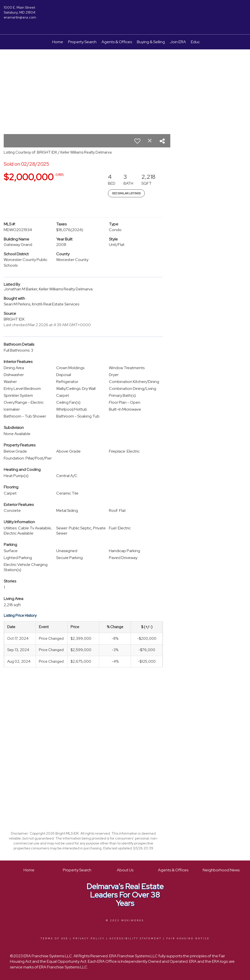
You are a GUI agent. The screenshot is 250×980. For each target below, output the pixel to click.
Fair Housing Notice (188, 939)
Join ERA (178, 42)
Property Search (82, 42)
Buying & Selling (151, 42)
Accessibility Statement (136, 939)
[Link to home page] (125, 11)
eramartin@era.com (20, 17)
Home (58, 42)
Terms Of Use (54, 939)
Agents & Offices (117, 42)
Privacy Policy (89, 939)
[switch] (137, 141)
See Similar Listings (126, 193)
